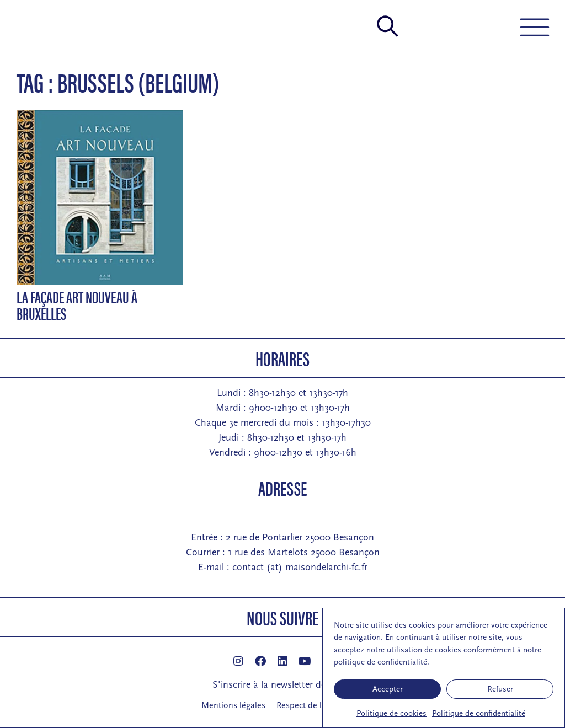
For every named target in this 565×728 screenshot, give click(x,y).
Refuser (500, 689)
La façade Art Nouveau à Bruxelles (77, 305)
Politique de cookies (391, 713)
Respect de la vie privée (320, 705)
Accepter (388, 689)
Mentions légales (233, 705)
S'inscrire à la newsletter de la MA (283, 685)
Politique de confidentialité (479, 713)
